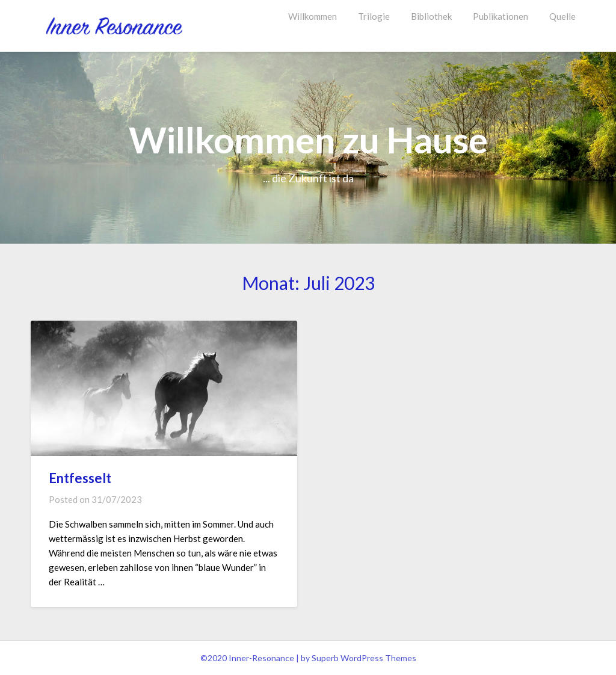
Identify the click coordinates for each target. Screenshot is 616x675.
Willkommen (313, 16)
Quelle (562, 16)
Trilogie (374, 16)
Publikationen (500, 16)
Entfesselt (80, 478)
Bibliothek (431, 16)
